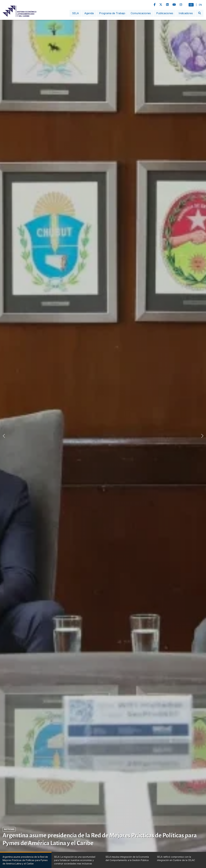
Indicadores (186, 13)
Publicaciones (165, 13)
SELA (75, 13)
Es (191, 5)
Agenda (89, 13)
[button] (202, 436)
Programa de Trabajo (112, 13)
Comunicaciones (141, 13)
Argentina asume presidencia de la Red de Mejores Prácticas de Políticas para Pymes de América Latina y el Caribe (100, 839)
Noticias (9, 829)
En (200, 5)
